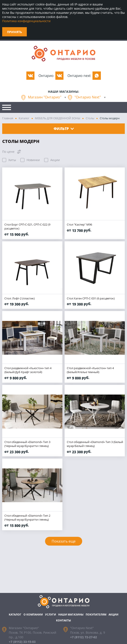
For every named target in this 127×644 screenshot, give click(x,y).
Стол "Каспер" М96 (79, 224)
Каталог (24, 118)
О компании (33, 615)
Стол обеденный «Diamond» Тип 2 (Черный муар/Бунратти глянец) (27, 518)
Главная (8, 118)
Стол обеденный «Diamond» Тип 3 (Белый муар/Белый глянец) (95, 444)
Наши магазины (71, 615)
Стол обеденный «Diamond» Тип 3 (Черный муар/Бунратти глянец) (27, 444)
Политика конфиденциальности (26, 21)
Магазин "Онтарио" (45, 97)
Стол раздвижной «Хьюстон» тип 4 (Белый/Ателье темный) (90, 370)
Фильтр (64, 129)
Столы (90, 118)
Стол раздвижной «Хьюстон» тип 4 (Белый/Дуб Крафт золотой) (28, 370)
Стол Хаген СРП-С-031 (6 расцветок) (91, 298)
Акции (113, 615)
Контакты (63, 620)
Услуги (51, 615)
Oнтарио (46, 76)
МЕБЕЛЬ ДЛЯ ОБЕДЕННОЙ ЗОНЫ (58, 118)
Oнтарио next (79, 76)
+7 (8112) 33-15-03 (22, 642)
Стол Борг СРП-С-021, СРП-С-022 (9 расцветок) (27, 226)
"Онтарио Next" (88, 97)
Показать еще (64, 541)
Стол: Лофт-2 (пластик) (20, 298)
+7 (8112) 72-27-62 (83, 637)
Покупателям (96, 615)
